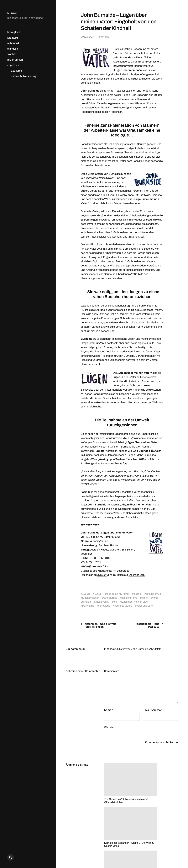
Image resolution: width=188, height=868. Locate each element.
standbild (13, 49)
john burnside (101, 602)
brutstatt (12, 13)
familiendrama (150, 598)
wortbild (12, 54)
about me (16, 71)
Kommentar (112, 675)
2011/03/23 (87, 37)
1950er (86, 594)
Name (108, 714)
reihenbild (13, 43)
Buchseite (87, 571)
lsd (134, 602)
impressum (14, 65)
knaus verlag (121, 602)
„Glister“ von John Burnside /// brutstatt (139, 653)
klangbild (13, 38)
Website (109, 731)
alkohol (139, 594)
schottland (113, 606)
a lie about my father (119, 594)
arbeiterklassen (111, 598)
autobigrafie (131, 598)
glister (86, 602)
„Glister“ (102, 575)
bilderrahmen (15, 60)
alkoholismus (90, 598)
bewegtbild (14, 32)
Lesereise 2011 (137, 575)
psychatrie (97, 606)
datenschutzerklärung (24, 76)
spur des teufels (133, 606)
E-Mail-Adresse (152, 714)
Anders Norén (171, 855)
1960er (99, 594)
